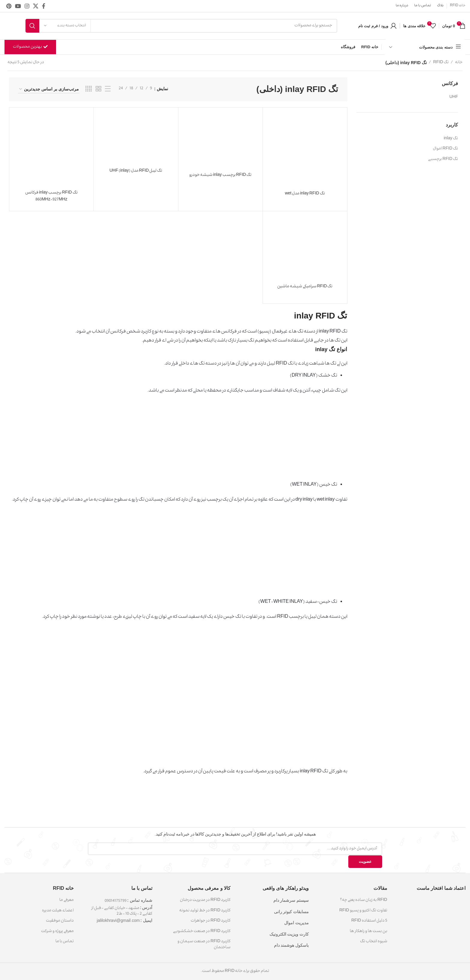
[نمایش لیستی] (108, 89)
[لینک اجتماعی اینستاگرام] (27, 6)
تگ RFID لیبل (280, 364)
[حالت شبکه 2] (98, 89)
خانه (458, 63)
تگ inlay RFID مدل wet (305, 194)
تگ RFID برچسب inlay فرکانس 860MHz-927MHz (51, 196)
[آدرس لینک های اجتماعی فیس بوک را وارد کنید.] (44, 6)
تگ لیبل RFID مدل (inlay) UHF (136, 171)
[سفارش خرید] (49, 89)
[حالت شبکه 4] (89, 89)
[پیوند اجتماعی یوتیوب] (18, 6)
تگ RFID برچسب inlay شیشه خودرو (220, 175)
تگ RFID (441, 63)
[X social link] (36, 6)
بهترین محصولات (30, 47)
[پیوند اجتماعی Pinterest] (9, 6)
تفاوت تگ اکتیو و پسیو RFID (363, 911)
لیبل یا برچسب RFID (297, 617)
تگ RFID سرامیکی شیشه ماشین (305, 287)
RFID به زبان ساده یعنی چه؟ (364, 900)
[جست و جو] (181, 26)
